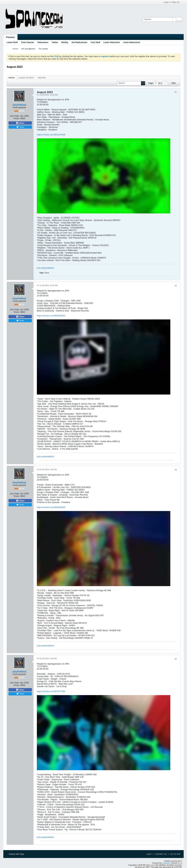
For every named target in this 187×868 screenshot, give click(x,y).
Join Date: (15, 116)
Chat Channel (27, 42)
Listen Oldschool (112, 42)
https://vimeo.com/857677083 (51, 691)
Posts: (17, 118)
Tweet (20, 127)
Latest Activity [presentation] (26, 78)
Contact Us (161, 854)
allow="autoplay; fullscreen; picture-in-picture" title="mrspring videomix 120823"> (104, 357)
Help (149, 854)
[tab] (12, 78)
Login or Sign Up (172, 2)
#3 (176, 470)
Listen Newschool (132, 42)
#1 (176, 92)
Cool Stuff (95, 42)
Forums (10, 37)
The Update (43, 49)
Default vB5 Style (18, 854)
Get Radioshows (79, 42)
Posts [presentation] (12, 78)
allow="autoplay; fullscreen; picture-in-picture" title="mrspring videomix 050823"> (104, 176)
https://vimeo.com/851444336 (51, 135)
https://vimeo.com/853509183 (51, 316)
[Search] (159, 19)
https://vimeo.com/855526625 (51, 507)
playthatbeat (19, 105)
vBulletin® (167, 863)
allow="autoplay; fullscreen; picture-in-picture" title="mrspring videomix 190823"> (104, 549)
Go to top (175, 854)
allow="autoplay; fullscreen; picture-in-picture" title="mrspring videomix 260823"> (104, 733)
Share (20, 123)
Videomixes (43, 42)
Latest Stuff (12, 42)
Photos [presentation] (42, 78)
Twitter (55, 42)
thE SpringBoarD (28, 49)
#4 (176, 659)
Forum (15, 49)
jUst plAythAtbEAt (45, 268)
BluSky (65, 42)
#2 (176, 286)
